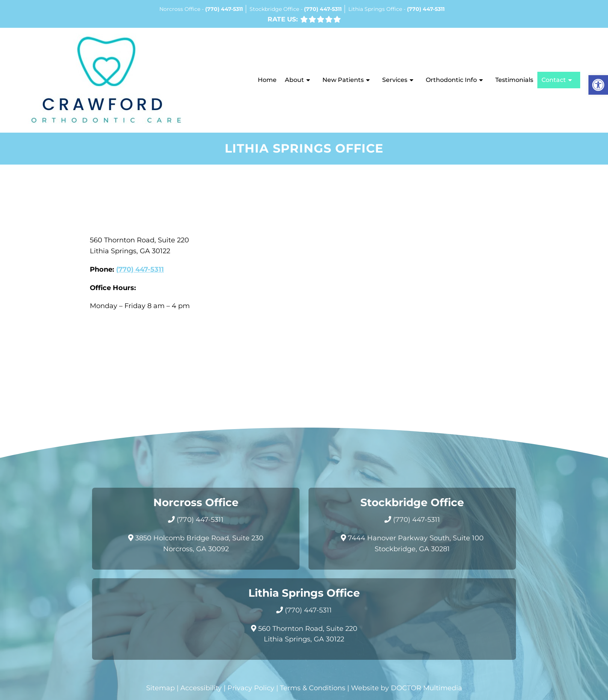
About (294, 80)
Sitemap (160, 688)
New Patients (343, 80)
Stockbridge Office (275, 9)
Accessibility (201, 688)
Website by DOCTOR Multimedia (407, 688)
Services (395, 80)
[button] (598, 85)
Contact (554, 80)
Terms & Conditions (313, 688)
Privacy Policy (251, 688)
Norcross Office (181, 9)
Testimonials (514, 80)
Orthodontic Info (451, 80)
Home (267, 80)
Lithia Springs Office (376, 9)
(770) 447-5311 (224, 9)
